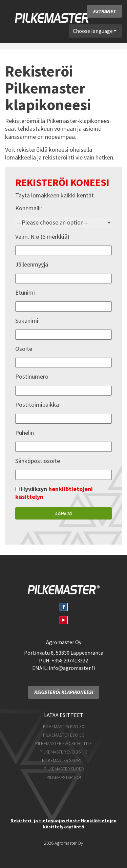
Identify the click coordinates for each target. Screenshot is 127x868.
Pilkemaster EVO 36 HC (63, 752)
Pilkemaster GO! (64, 777)
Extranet (104, 11)
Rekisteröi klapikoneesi (64, 692)
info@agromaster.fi (72, 668)
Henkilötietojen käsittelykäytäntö (80, 824)
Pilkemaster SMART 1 (64, 760)
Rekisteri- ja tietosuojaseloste (45, 821)
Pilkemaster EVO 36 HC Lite (63, 743)
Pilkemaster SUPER (64, 769)
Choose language (95, 31)
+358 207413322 (70, 660)
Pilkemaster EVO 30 (63, 726)
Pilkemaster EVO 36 (63, 735)
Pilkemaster (54, 18)
